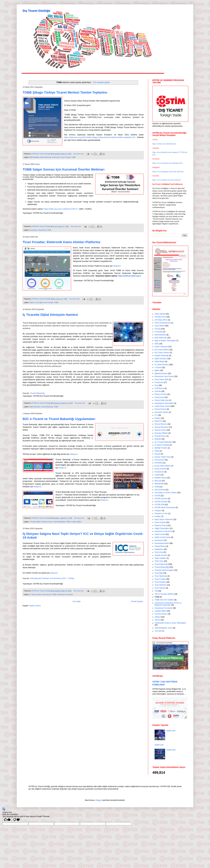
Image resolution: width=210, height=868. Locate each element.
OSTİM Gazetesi (161, 499)
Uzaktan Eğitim (76, 522)
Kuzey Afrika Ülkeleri (163, 466)
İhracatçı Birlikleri (161, 433)
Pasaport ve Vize (161, 513)
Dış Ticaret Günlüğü (36, 11)
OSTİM (157, 496)
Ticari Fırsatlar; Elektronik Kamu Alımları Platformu (61, 242)
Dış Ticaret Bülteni (162, 350)
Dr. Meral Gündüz (36, 594)
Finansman (159, 382)
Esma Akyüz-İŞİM (162, 379)
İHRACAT (158, 421)
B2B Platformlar (46, 157)
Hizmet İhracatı (160, 409)
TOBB (73, 157)
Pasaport (158, 511)
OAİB (157, 487)
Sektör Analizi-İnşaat (163, 537)
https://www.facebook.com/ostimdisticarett (167, 163)
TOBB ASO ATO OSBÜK (164, 600)
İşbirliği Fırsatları (161, 448)
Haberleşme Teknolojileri (164, 403)
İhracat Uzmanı (47, 522)
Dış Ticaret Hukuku (162, 353)
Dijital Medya (160, 362)
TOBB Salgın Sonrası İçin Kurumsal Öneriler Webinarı (64, 169)
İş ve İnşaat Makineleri (163, 442)
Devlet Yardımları (161, 347)
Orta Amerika (160, 490)
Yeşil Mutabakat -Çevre (164, 628)
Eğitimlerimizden (161, 374)
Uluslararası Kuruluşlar (65, 594)
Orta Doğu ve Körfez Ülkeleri (166, 493)
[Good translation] (7, 820)
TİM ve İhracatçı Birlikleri (164, 594)
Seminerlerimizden (162, 543)
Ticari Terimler (160, 588)
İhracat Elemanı (161, 424)
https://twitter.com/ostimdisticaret (164, 144)
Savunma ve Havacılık (163, 531)
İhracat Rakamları (162, 427)
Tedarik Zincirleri (161, 555)
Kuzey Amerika (160, 469)
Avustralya (159, 332)
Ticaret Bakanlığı (47, 407)
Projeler (158, 516)
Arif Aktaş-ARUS (161, 320)
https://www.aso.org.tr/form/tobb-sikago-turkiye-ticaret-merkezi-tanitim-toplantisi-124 (100, 137)
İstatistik (158, 439)
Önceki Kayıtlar (137, 601)
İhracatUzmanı (160, 436)
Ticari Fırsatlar (65, 157)
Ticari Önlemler (160, 585)
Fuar (156, 385)
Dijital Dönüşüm (35, 407)
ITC (156, 415)
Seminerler (56, 157)
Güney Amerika (161, 394)
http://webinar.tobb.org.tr (129, 276)
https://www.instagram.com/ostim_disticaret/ (168, 172)
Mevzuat (158, 481)
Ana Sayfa (76, 601)
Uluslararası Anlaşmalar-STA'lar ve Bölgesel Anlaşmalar (168, 604)
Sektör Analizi (160, 534)
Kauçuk (157, 454)
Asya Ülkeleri (160, 326)
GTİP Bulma (159, 388)
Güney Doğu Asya (162, 400)
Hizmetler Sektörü (162, 412)
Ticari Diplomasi (161, 576)
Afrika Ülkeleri (160, 314)
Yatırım (157, 620)
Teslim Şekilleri (160, 558)
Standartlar (159, 549)
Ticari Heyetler (160, 582)
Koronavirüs (34, 230)
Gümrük (158, 391)
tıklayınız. (117, 266)
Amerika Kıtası (160, 317)
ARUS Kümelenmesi (163, 323)
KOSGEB (158, 463)
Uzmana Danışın (161, 614)
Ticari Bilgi (39, 302)
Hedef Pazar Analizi (162, 406)
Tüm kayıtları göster (101, 82)
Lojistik (157, 475)
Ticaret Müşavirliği (162, 567)
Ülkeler (157, 617)
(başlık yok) (171, 731)
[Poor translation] (16, 820)
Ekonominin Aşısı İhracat (164, 376)
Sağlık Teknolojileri (162, 528)
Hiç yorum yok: (79, 154)
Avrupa (157, 329)
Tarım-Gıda (159, 552)
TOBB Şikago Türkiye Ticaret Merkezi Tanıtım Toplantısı (65, 92)
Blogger (99, 800)
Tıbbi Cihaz (159, 561)
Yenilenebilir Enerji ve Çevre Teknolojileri (170, 623)
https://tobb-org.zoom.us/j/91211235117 (61, 209)
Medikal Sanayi (160, 478)
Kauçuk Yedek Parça (163, 457)
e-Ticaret (32, 522)
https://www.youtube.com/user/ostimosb (167, 180)
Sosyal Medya (160, 546)
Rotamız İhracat (161, 525)
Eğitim (38, 522)
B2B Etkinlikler (34, 157)
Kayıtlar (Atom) (35, 606)
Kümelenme (159, 472)
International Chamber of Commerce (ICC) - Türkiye (52, 578)
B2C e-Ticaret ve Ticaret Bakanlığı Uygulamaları (59, 419)
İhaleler (32, 302)
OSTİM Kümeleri (161, 502)
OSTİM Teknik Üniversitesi (165, 508)
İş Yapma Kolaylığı (162, 445)
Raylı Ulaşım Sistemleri (164, 519)
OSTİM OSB (159, 505)
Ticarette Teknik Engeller (164, 570)
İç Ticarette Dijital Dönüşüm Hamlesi (50, 315)
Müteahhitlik (159, 484)
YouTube (158, 631)
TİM (156, 591)
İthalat (157, 451)
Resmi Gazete (160, 522)
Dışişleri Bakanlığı (162, 356)
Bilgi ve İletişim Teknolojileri (165, 341)
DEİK (157, 344)
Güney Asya (159, 397)
